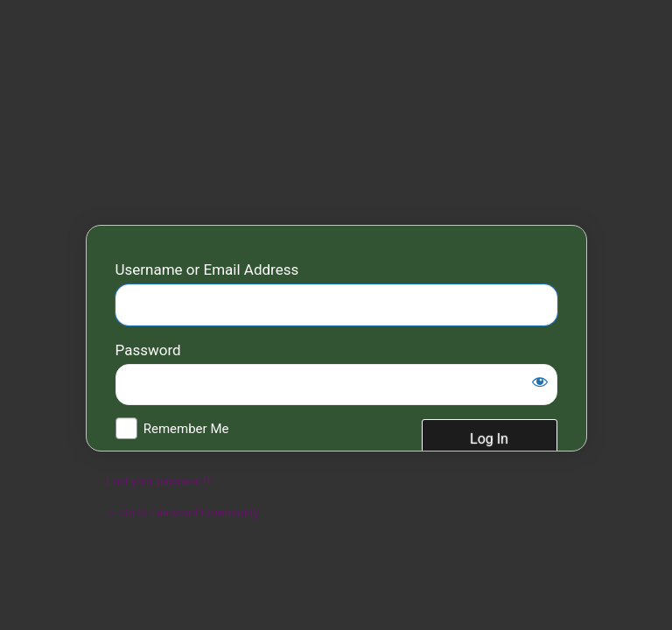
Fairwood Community (336, 118)
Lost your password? (159, 481)
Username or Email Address (207, 269)
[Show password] (540, 381)
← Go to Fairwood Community (183, 512)
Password (148, 350)
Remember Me (186, 429)
